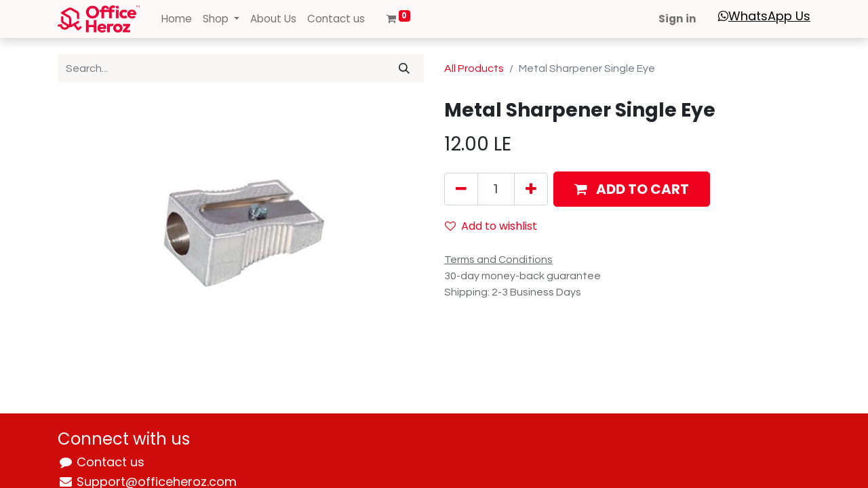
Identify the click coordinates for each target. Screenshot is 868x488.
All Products (474, 68)
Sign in (677, 19)
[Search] (404, 68)
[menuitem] (177, 19)
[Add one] (531, 189)
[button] (632, 189)
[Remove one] (461, 189)
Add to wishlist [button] (491, 226)
